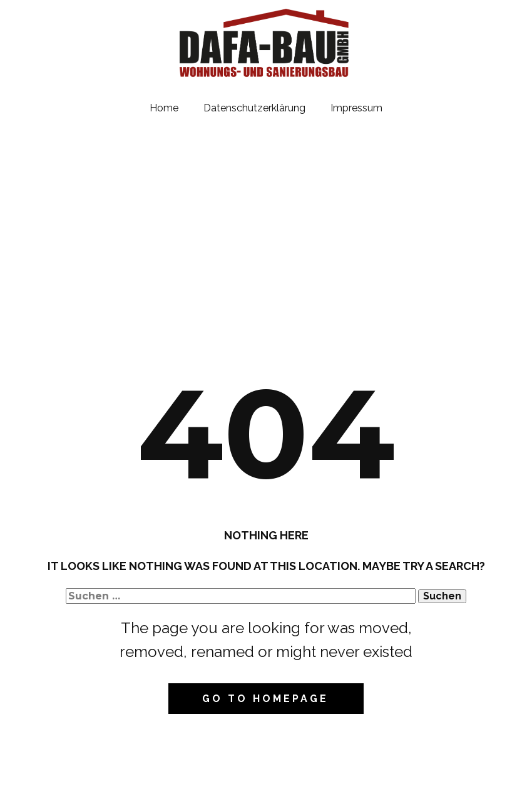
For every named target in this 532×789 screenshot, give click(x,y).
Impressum (356, 108)
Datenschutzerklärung (254, 108)
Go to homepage (265, 699)
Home (164, 108)
